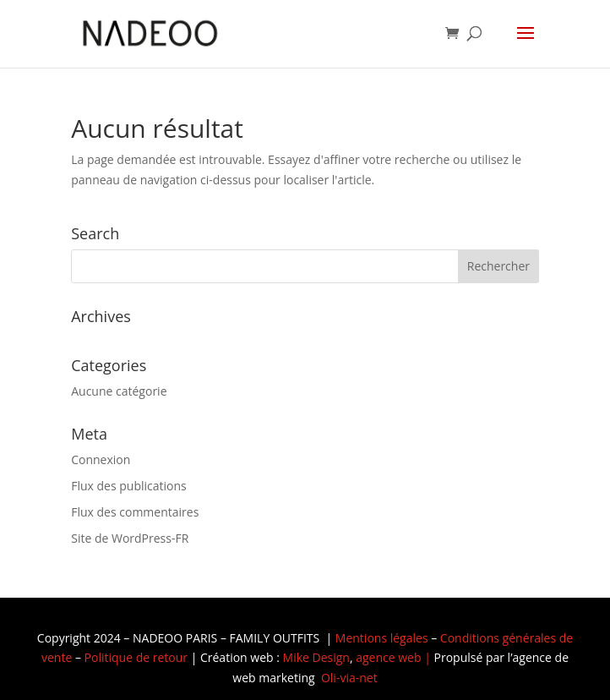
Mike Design (316, 657)
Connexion (101, 459)
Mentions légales (382, 638)
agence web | (395, 657)
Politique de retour (136, 657)
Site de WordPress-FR (130, 538)
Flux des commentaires (135, 512)
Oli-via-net (349, 678)
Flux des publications (129, 486)
